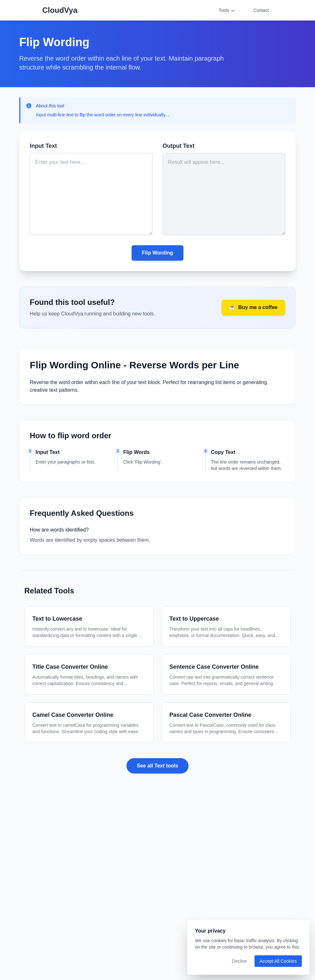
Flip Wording (157, 253)
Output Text (179, 146)
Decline (239, 961)
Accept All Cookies (278, 961)
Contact (261, 10)
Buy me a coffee (253, 307)
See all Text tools (157, 766)
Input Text (43, 146)
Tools (227, 10)
